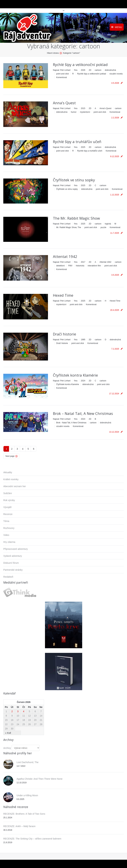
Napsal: (62, 70)
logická (108, 224)
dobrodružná (110, 70)
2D (90, 70)
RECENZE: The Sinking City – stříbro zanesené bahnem (32, 839)
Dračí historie (64, 334)
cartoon (98, 70)
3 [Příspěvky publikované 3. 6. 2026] (18, 711)
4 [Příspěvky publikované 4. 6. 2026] (24, 711)
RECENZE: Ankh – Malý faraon (19, 826)
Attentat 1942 (65, 256)
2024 (83, 381)
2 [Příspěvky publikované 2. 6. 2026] (12, 711)
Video (6, 535)
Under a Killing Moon (27, 795)
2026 (83, 70)
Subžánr (8, 493)
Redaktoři (8, 577)
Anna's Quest (106, 108)
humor (74, 112)
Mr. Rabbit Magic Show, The (69, 227)
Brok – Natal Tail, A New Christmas (83, 413)
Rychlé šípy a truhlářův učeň (77, 142)
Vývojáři (7, 507)
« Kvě (8, 733)
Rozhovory (9, 528)
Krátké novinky (11, 479)
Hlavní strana (53, 53)
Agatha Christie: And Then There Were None (40, 779)
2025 (83, 147)
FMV (70, 266)
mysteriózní (85, 112)
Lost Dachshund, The (28, 762)
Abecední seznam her (15, 486)
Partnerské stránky (13, 570)
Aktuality (8, 472)
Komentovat (62, 77)
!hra (76, 70)
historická (80, 266)
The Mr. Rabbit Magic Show (76, 218)
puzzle (103, 227)
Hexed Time (63, 295)
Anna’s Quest (64, 103)
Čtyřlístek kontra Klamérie (75, 375)
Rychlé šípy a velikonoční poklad (80, 64)
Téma (6, 521)
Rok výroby (9, 500)
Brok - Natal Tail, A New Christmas (71, 423)
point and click (63, 74)
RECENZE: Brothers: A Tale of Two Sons (24, 814)
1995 (83, 340)
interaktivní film (94, 266)
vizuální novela (116, 74)
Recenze (8, 514)
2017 (83, 262)
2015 (83, 108)
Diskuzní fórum (11, 563)
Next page (10, 456)
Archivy (7, 748)
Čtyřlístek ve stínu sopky (74, 180)
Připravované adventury (16, 549)
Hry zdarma (9, 542)
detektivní (60, 266)
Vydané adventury (13, 556)
